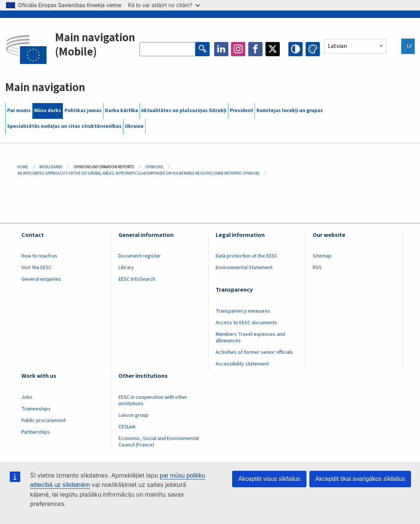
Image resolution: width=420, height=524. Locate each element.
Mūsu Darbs (51, 167)
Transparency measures (243, 311)
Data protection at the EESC (247, 256)
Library (126, 268)
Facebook (255, 49)
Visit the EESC (37, 268)
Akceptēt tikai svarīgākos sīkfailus (360, 479)
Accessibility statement (242, 364)
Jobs (27, 397)
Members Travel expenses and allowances (250, 338)
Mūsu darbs (48, 111)
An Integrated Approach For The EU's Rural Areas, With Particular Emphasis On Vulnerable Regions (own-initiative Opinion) (138, 173)
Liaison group (133, 415)
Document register (140, 256)
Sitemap (322, 256)
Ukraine (134, 126)
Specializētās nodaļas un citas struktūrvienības (64, 126)
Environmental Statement (244, 268)
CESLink (127, 427)
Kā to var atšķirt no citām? (164, 5)
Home (23, 167)
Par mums (19, 111)
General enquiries (41, 279)
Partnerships (36, 432)
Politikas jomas (83, 111)
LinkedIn (221, 49)
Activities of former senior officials (254, 352)
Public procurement (43, 421)
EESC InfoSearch (137, 279)
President (241, 111)
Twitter (273, 49)
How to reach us (39, 256)
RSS (317, 268)
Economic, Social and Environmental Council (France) (159, 442)
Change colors (313, 49)
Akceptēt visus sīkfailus (269, 479)
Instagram (238, 49)
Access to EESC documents (246, 323)
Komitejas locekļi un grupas (290, 111)
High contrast (295, 49)
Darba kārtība (121, 111)
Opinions (154, 167)
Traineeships (36, 409)
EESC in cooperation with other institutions (153, 400)
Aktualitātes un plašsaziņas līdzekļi (184, 111)
